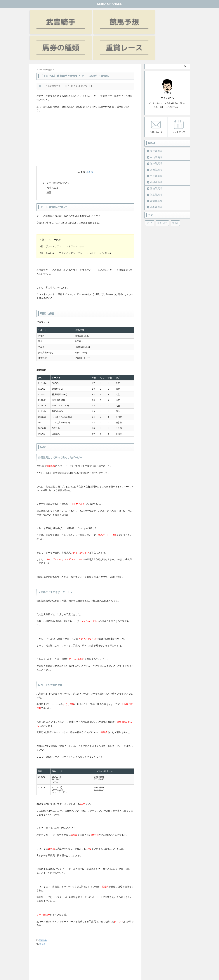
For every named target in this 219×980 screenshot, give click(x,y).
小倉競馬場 (155, 172)
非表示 (90, 137)
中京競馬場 (155, 141)
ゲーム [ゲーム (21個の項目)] (150, 188)
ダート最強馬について (58, 148)
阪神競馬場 (155, 128)
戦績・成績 (52, 153)
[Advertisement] (85, 109)
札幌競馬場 (155, 147)
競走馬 (42, 909)
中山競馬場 (155, 122)
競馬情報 (43, 906)
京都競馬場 (155, 135)
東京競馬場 (155, 116)
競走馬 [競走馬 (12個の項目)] (175, 188)
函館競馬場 (155, 153)
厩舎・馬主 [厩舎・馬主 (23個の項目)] (162, 188)
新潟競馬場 (155, 166)
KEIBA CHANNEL (110, 4)
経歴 (49, 158)
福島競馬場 (155, 159)
